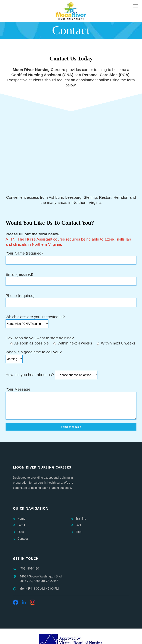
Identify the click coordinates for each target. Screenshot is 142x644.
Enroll (21, 525)
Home (22, 519)
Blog (79, 532)
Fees (21, 532)
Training (81, 519)
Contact (23, 539)
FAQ (78, 525)
